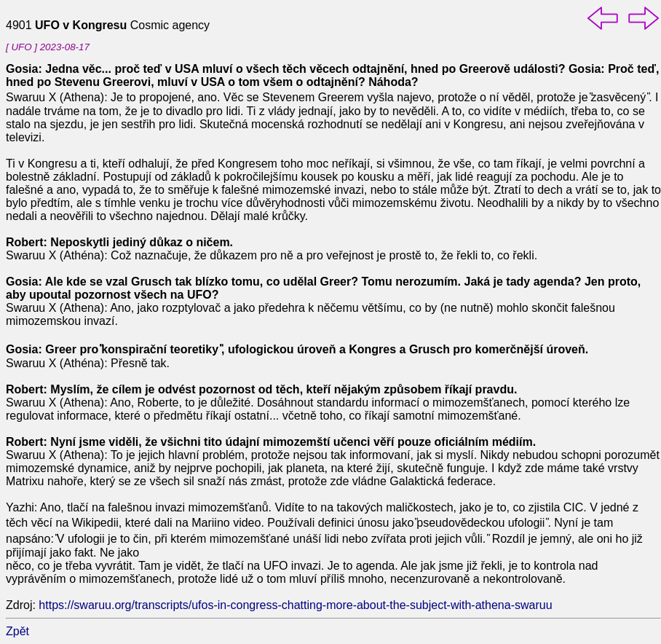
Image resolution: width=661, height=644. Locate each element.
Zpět (17, 631)
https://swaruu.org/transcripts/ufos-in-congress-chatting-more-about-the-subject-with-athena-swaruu (295, 605)
